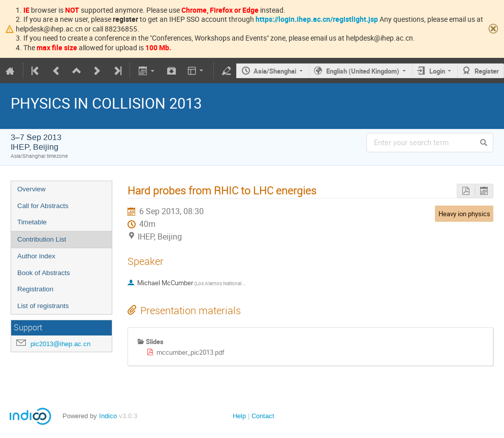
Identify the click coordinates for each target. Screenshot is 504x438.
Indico (108, 416)
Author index (36, 256)
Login (437, 71)
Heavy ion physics (464, 214)
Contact (263, 416)
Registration (35, 289)
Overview (31, 189)
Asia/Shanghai (275, 71)
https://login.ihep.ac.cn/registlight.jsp (317, 19)
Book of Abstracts (44, 273)
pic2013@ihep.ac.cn (60, 344)
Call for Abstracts (43, 206)
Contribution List (42, 239)
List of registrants (43, 306)
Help (239, 416)
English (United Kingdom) (363, 71)
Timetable (32, 222)
